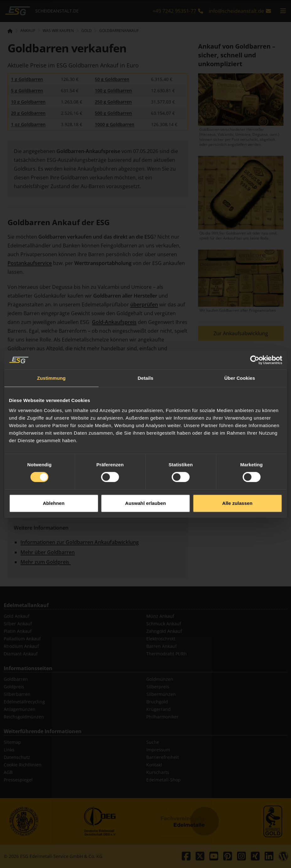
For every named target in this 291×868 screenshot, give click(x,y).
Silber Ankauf (18, 624)
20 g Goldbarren (28, 113)
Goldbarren (16, 679)
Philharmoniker (162, 717)
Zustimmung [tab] (51, 359)
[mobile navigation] (283, 11)
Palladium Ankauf (22, 639)
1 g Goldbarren (27, 79)
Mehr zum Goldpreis (46, 562)
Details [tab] (146, 359)
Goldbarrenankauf (119, 31)
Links (9, 750)
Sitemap (12, 742)
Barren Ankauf (162, 646)
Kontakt (154, 765)
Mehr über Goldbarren (48, 552)
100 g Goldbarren (113, 90)
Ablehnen (54, 484)
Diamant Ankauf (21, 654)
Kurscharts (158, 772)
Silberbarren (17, 694)
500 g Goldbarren (113, 113)
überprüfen (144, 304)
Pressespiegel (18, 780)
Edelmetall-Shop (164, 780)
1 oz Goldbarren (28, 124)
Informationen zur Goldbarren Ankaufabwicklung (80, 542)
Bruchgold (157, 702)
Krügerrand (159, 709)
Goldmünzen (160, 679)
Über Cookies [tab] (240, 359)
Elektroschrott (161, 639)
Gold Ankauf (17, 616)
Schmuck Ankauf (164, 624)
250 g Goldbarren (113, 102)
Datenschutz (17, 757)
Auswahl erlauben (146, 484)
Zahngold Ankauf (164, 631)
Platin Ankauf (18, 631)
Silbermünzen (161, 694)
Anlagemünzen (20, 709)
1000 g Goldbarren (115, 124)
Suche (153, 742)
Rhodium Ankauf (21, 646)
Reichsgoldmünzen (24, 717)
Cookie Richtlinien (23, 765)
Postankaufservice (30, 263)
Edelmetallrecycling (24, 702)
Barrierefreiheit (163, 757)
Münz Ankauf (160, 616)
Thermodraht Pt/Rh (167, 654)
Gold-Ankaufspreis (114, 322)
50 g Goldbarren (112, 79)
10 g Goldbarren (28, 102)
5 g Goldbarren (27, 90)
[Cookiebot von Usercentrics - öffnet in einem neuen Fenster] (255, 341)
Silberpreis (158, 687)
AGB (8, 772)
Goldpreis (14, 687)
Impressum (158, 750)
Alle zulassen (237, 484)
